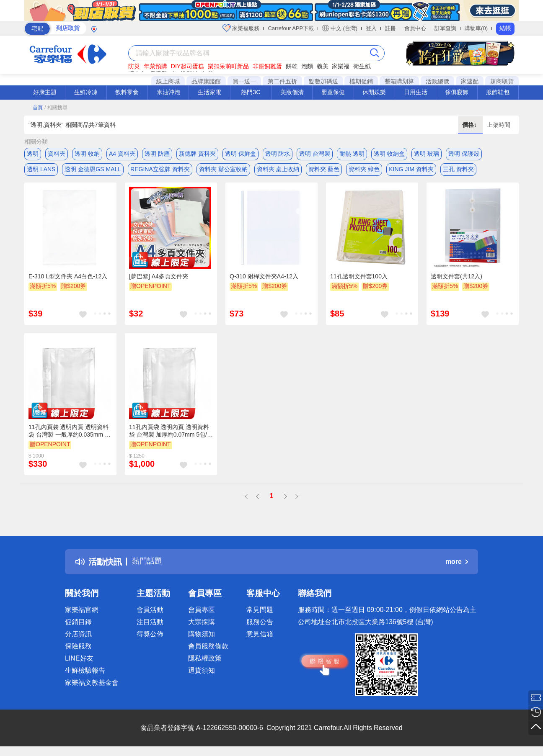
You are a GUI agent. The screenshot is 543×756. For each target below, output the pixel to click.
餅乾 (292, 66)
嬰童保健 (333, 92)
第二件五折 (282, 81)
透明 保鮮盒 (240, 154)
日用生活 (416, 92)
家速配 (470, 81)
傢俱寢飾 (457, 92)
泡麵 (307, 66)
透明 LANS (41, 170)
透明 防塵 (157, 154)
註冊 (390, 28)
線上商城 (168, 81)
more (457, 564)
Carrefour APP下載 (291, 28)
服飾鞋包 (498, 92)
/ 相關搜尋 (56, 108)
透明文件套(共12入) (456, 279)
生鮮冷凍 (86, 92)
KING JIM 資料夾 (411, 170)
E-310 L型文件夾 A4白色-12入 (68, 279)
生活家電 (209, 92)
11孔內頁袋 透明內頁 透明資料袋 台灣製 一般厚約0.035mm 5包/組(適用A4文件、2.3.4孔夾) (69, 434)
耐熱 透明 (352, 154)
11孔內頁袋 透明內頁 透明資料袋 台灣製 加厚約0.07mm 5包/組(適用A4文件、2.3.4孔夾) (171, 434)
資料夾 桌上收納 (278, 170)
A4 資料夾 (122, 154)
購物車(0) (476, 28)
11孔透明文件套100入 (359, 279)
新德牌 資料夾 (197, 154)
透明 (33, 154)
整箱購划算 (399, 81)
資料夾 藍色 (324, 170)
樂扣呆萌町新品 (228, 66)
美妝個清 (292, 92)
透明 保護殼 (464, 154)
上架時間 (499, 125)
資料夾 (57, 154)
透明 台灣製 (315, 154)
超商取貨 (502, 81)
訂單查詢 (445, 28)
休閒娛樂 (374, 92)
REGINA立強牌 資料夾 (160, 170)
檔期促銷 (361, 81)
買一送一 (244, 81)
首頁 (38, 108)
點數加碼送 (323, 81)
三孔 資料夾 (458, 170)
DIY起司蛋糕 (187, 66)
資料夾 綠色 (364, 170)
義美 (323, 66)
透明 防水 (278, 154)
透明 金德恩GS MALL (93, 170)
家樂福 (341, 66)
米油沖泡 (168, 92)
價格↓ (470, 125)
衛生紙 (362, 66)
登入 (371, 28)
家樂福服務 (241, 28)
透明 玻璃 (427, 154)
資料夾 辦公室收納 (223, 170)
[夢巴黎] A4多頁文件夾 (159, 279)
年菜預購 (155, 66)
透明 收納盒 (389, 154)
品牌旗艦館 (206, 81)
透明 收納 (87, 154)
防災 (134, 66)
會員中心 (415, 28)
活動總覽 (437, 81)
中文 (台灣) (340, 28)
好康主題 (45, 92)
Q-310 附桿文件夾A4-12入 (264, 279)
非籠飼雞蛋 (267, 66)
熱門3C (251, 92)
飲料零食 (127, 92)
